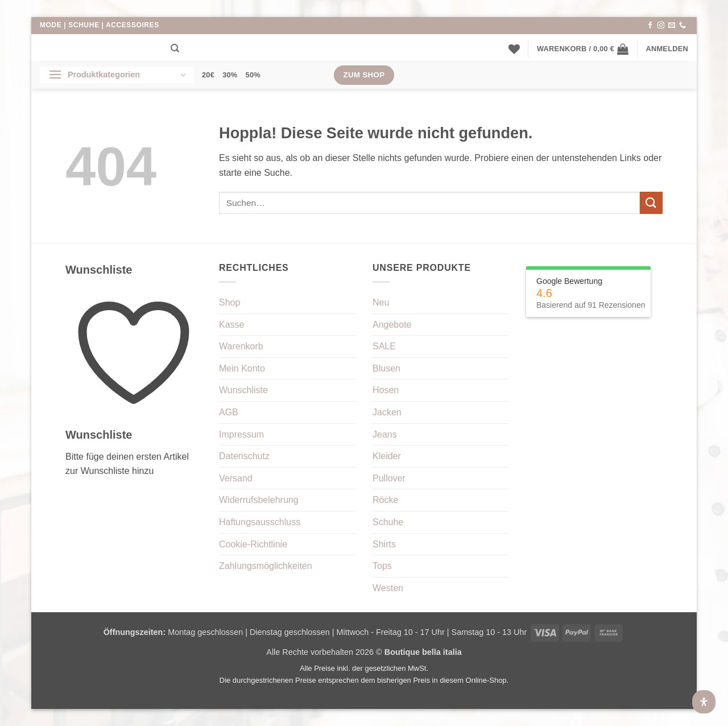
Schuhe (388, 522)
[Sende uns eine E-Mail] (672, 26)
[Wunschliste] (514, 49)
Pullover (389, 478)
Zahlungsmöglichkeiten (266, 566)
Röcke (385, 500)
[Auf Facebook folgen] (650, 26)
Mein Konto (242, 368)
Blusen (386, 368)
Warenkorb (241, 346)
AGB (229, 412)
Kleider (387, 456)
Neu (381, 302)
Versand (236, 478)
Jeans (385, 434)
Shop (229, 302)
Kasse (231, 325)
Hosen (386, 390)
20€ (208, 75)
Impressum (241, 434)
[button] (583, 49)
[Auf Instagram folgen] (661, 26)
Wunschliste (243, 390)
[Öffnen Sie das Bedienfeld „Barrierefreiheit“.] (704, 702)
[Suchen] (175, 48)
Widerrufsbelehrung (259, 500)
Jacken (387, 412)
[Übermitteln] (651, 203)
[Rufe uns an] (682, 26)
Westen (388, 588)
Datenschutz (244, 456)
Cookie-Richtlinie (253, 544)
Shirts (384, 544)
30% (230, 75)
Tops (382, 566)
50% (253, 75)
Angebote (392, 325)
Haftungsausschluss (260, 522)
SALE (384, 346)
